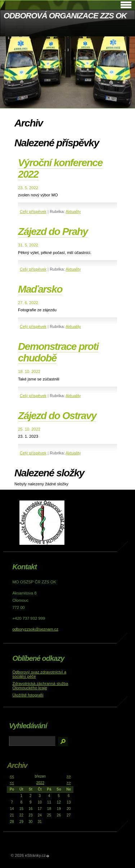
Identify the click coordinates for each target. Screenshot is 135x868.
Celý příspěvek (33, 212)
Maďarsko (40, 289)
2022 (40, 783)
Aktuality (73, 212)
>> (69, 776)
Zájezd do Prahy (53, 232)
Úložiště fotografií (28, 695)
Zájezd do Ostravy (57, 416)
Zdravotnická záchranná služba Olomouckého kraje (40, 686)
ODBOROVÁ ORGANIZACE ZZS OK (65, 16)
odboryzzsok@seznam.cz (35, 629)
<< (12, 776)
